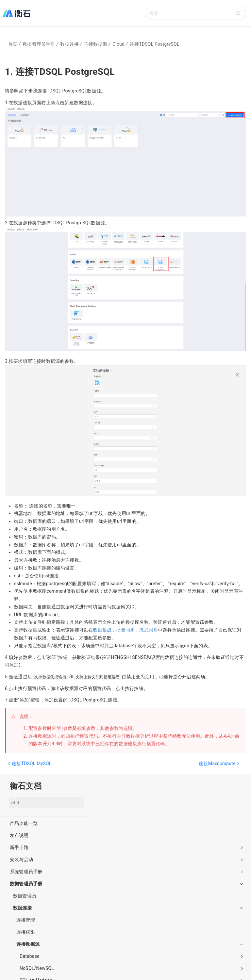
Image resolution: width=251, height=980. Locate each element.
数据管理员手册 (126, 884)
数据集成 (102, 630)
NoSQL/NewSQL (131, 968)
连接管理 (26, 920)
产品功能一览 (24, 823)
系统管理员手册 (126, 872)
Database (131, 956)
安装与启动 (126, 860)
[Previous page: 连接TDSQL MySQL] (64, 767)
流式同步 (149, 630)
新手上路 (126, 847)
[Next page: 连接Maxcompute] (183, 767)
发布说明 (19, 835)
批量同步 (125, 630)
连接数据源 (130, 944)
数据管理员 (25, 896)
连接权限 (26, 932)
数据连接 (128, 908)
